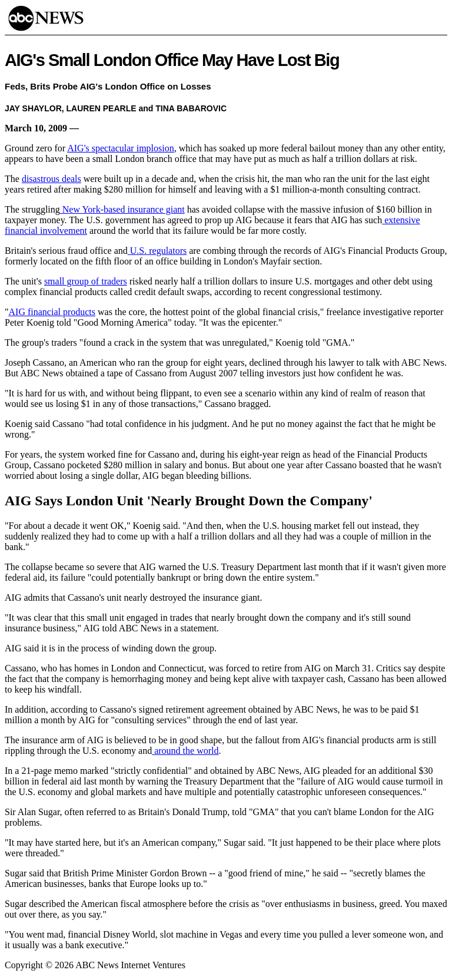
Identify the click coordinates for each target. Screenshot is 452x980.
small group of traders (86, 281)
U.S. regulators (157, 251)
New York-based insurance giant (122, 209)
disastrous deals (51, 179)
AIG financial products (52, 312)
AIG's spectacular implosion (121, 148)
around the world (185, 751)
